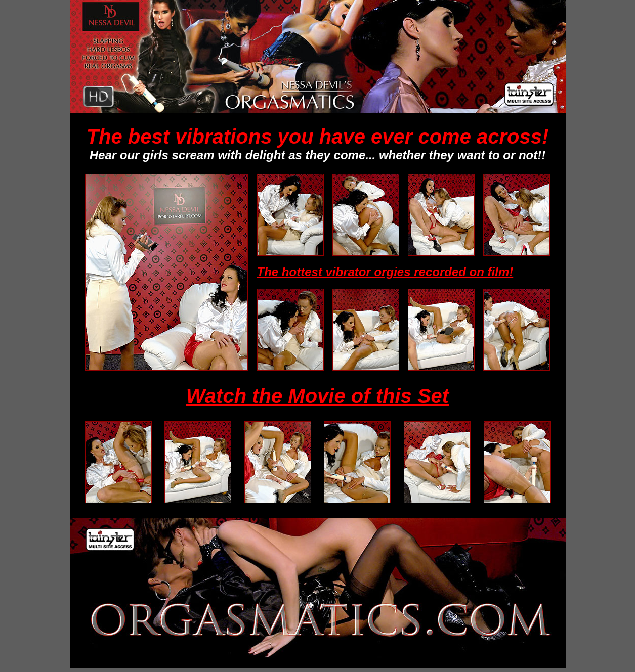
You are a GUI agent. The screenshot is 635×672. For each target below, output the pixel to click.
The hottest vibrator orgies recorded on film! (385, 272)
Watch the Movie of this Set (317, 396)
